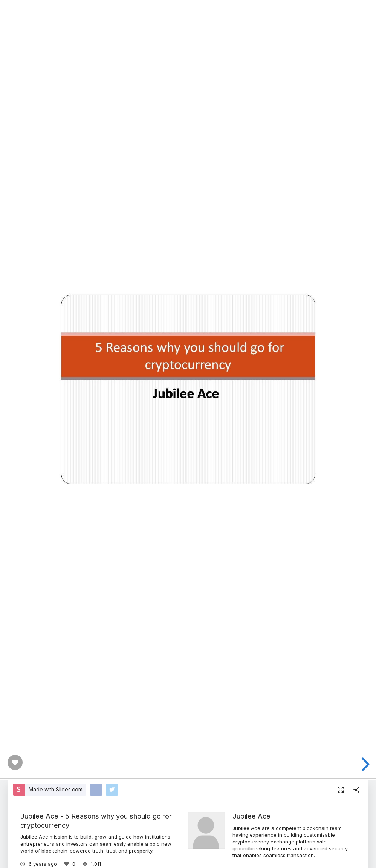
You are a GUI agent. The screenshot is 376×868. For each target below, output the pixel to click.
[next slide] (364, 764)
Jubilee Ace (251, 816)
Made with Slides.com (56, 789)
